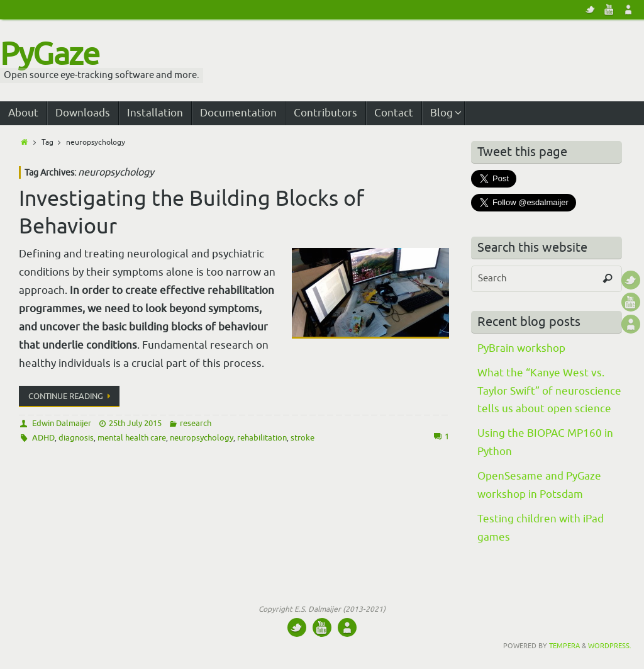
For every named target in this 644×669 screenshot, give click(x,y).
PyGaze (49, 55)
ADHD (43, 438)
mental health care (132, 438)
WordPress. (610, 646)
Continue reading (71, 396)
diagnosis (76, 438)
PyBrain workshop (521, 348)
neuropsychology (202, 438)
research (196, 423)
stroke (303, 438)
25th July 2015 (135, 423)
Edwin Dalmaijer (62, 423)
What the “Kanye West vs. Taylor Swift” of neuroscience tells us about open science (549, 391)
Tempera (564, 646)
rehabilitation (262, 438)
